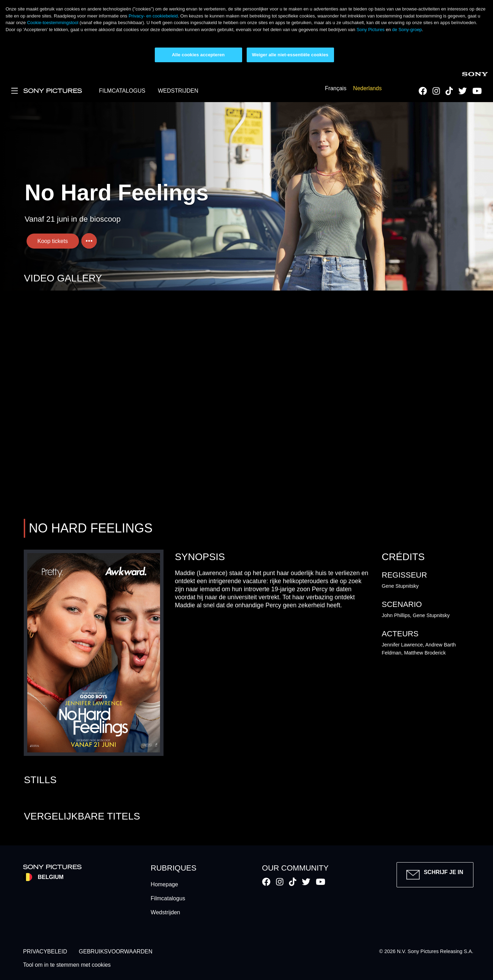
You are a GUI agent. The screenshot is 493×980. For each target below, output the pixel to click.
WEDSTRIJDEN (178, 91)
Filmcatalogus (168, 898)
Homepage (164, 884)
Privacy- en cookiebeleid (153, 16)
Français (336, 89)
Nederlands (368, 89)
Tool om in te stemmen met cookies (67, 965)
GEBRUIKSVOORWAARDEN (116, 952)
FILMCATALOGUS (122, 91)
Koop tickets (53, 241)
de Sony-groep (407, 30)
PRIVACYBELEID (45, 952)
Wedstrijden (165, 912)
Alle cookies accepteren (198, 55)
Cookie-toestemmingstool (53, 23)
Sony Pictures (370, 30)
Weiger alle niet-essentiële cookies (290, 55)
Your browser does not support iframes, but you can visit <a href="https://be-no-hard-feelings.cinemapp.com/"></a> (246, 403)
